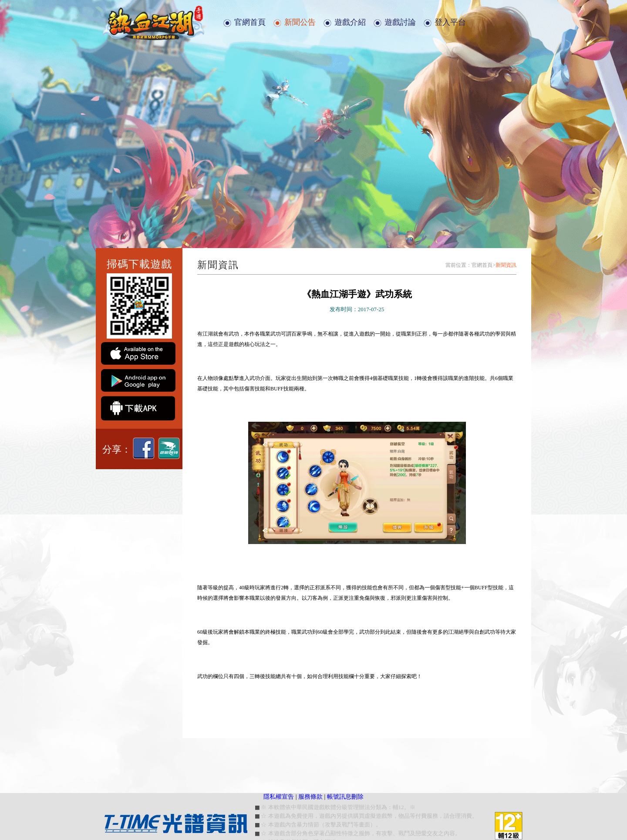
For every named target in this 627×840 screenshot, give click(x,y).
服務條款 (310, 797)
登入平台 (450, 22)
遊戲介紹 (350, 22)
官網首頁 (250, 22)
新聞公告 (300, 22)
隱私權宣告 (279, 797)
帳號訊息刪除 (345, 797)
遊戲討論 (400, 22)
